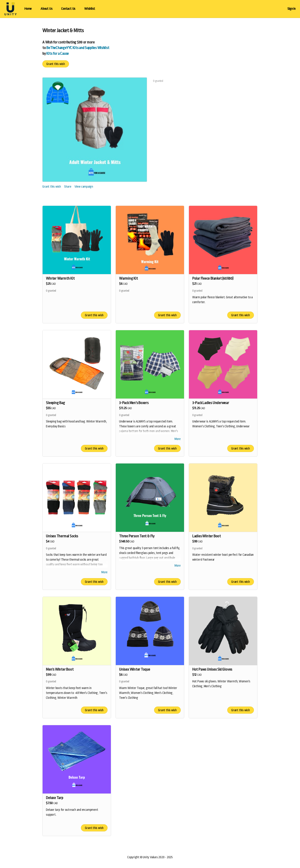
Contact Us (68, 9)
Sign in (291, 9)
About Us (46, 9)
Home (28, 9)
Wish (49, 42)
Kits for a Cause (58, 54)
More (178, 439)
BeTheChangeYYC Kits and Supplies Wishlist (78, 48)
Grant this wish (56, 64)
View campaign (84, 187)
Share (68, 187)
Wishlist (90, 9)
